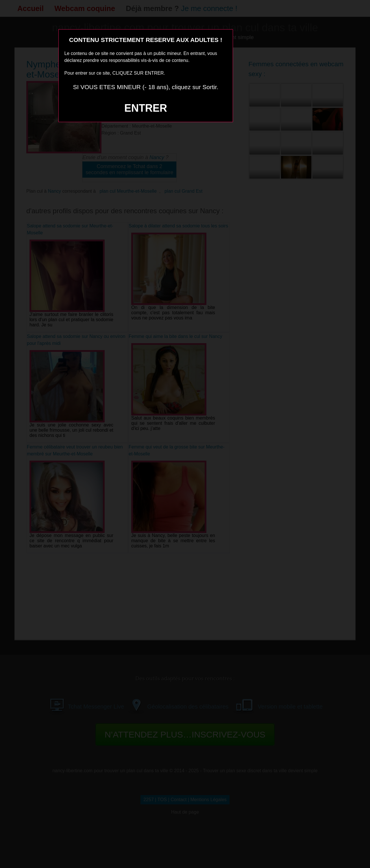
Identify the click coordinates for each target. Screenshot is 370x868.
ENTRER (146, 108)
